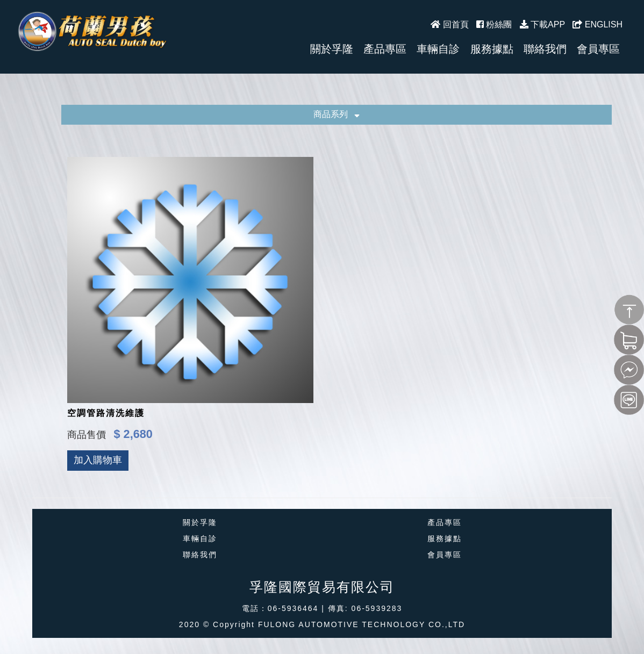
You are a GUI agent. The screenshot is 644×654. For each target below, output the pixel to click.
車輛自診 (200, 538)
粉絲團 (494, 24)
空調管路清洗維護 (106, 413)
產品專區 (445, 522)
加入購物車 (98, 460)
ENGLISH (598, 24)
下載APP (542, 24)
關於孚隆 (200, 522)
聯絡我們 (200, 555)
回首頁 (449, 24)
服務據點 (445, 538)
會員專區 (445, 555)
